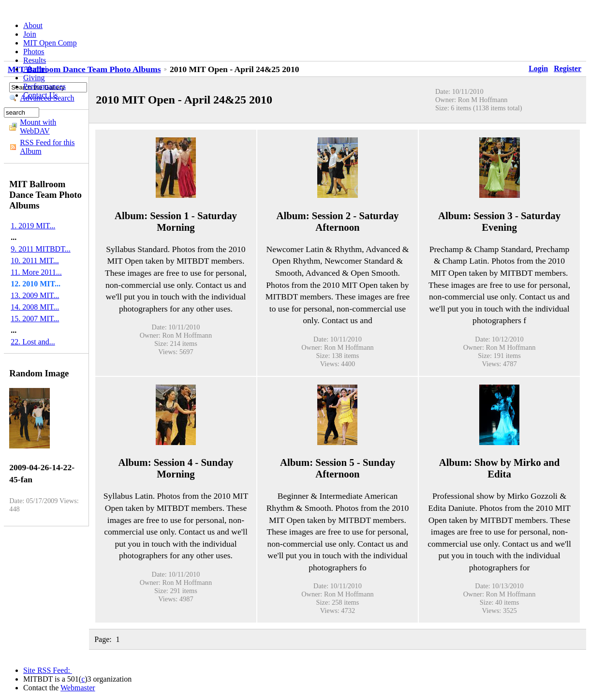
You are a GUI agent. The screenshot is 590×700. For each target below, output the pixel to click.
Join (30, 34)
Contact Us (41, 95)
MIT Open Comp (50, 43)
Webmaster (78, 688)
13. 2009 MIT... (35, 295)
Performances (44, 86)
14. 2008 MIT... (35, 307)
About (33, 25)
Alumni (35, 69)
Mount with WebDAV (38, 127)
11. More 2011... (36, 272)
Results (35, 60)
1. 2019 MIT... (33, 226)
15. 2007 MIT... (35, 319)
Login (538, 68)
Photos (34, 52)
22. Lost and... (33, 342)
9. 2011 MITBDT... (41, 249)
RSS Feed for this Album (47, 147)
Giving (34, 78)
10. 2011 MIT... (35, 261)
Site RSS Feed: (48, 670)
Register (568, 68)
